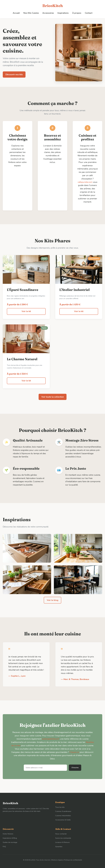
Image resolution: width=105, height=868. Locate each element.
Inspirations (63, 13)
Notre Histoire (8, 834)
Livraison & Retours (62, 842)
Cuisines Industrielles (63, 816)
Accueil (16, 13)
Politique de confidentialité (73, 860)
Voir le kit (26, 311)
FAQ (4, 847)
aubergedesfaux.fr (51, 739)
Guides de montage (10, 842)
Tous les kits (60, 807)
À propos (77, 13)
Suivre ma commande (63, 838)
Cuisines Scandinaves (63, 811)
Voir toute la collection (53, 397)
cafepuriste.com (85, 182)
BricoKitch (53, 6)
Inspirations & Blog (10, 838)
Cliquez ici (74, 752)
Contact (89, 13)
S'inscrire (75, 768)
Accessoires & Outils (63, 820)
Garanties (59, 847)
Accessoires (48, 13)
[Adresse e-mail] (45, 768)
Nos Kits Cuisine (31, 13)
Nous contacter (61, 834)
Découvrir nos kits (14, 75)
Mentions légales (57, 860)
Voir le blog (52, 600)
